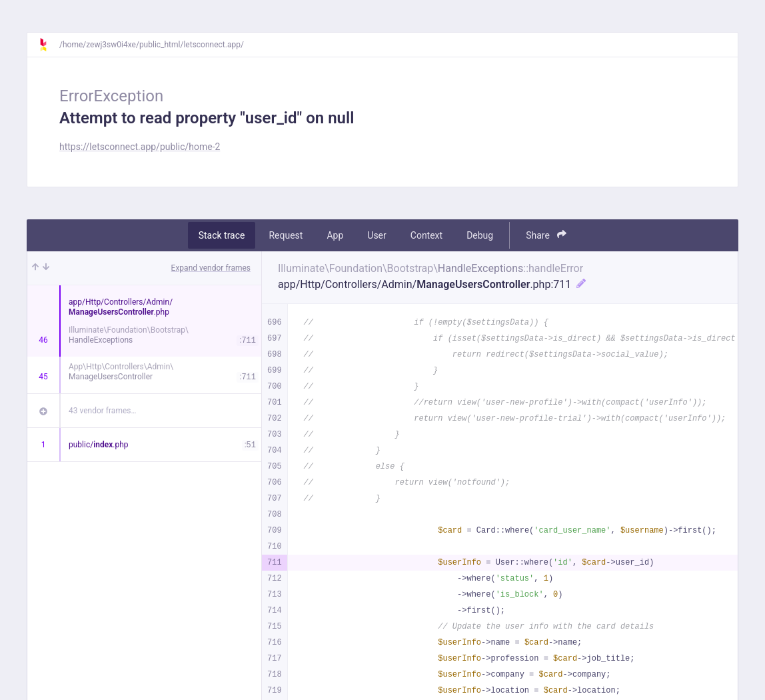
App (335, 235)
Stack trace (222, 235)
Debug (480, 235)
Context (426, 235)
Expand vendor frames (211, 268)
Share (546, 235)
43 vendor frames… (102, 411)
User (377, 235)
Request (286, 235)
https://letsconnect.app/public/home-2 (140, 147)
